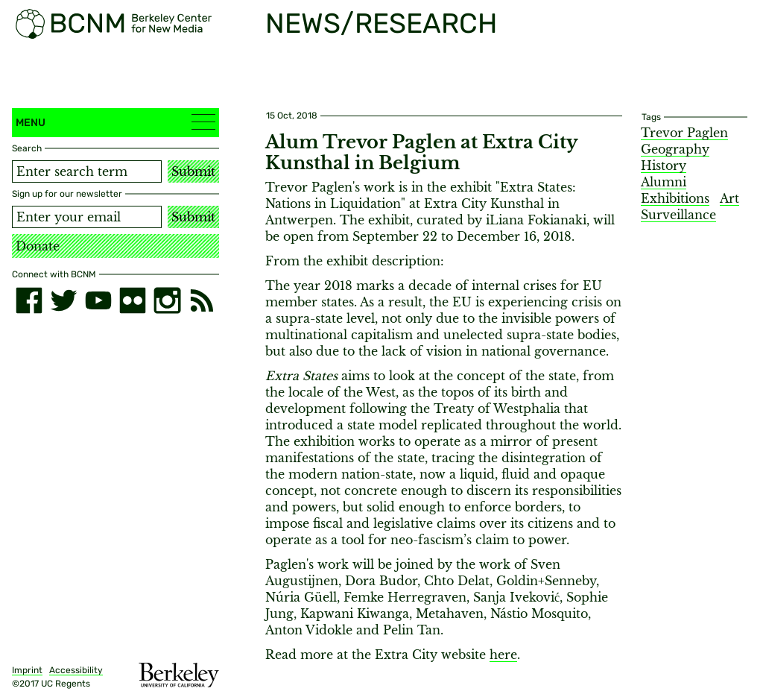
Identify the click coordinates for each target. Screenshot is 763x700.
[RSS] (202, 300)
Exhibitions (675, 198)
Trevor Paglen (684, 133)
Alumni (664, 182)
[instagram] (167, 300)
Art (729, 198)
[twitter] (63, 300)
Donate (38, 246)
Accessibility (76, 670)
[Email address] (87, 217)
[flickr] (133, 300)
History (664, 165)
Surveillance (678, 215)
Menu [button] (115, 122)
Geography (675, 149)
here (503, 655)
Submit (193, 171)
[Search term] (87, 171)
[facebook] (29, 300)
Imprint (27, 670)
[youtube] (98, 300)
